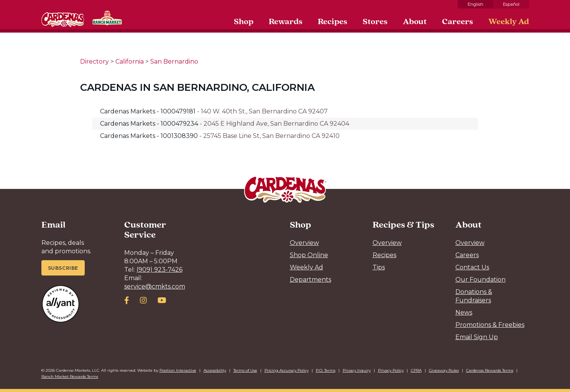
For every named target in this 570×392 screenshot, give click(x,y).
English (476, 4)
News (464, 312)
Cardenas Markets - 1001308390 (150, 136)
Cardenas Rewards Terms (490, 370)
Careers (457, 21)
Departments (310, 280)
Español (511, 4)
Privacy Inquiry (357, 370)
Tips (379, 267)
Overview (304, 243)
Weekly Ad (509, 21)
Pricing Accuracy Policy (287, 370)
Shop (244, 21)
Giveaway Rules (444, 370)
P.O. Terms (326, 370)
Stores (375, 21)
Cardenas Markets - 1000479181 (149, 111)
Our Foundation (480, 280)
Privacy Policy (391, 370)
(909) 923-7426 (159, 270)
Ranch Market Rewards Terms (70, 376)
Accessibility (215, 370)
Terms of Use (245, 370)
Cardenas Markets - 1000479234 (150, 124)
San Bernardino (174, 62)
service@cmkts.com (155, 286)
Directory (94, 62)
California (130, 62)
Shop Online (309, 255)
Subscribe (63, 268)
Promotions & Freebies (490, 325)
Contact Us (472, 267)
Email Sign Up (477, 337)
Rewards (286, 21)
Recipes (333, 21)
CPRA (416, 370)
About (415, 21)
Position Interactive (178, 370)
